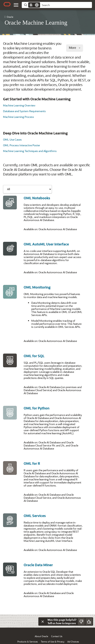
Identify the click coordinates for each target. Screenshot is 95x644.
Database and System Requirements (24, 111)
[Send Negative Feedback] (81, 621)
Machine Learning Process (19, 117)
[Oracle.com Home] (7, 4)
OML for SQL (34, 356)
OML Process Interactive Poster (22, 145)
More (75, 48)
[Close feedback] (43, 621)
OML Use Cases (12, 139)
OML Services (35, 516)
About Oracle (41, 636)
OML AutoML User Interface (46, 244)
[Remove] (37, 5)
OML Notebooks (37, 198)
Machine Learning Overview (19, 105)
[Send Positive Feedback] (89, 621)
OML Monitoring (37, 287)
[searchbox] (66, 5)
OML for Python (37, 408)
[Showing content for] (27, 189)
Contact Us (57, 636)
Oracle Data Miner (38, 565)
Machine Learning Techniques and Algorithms (30, 151)
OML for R (32, 463)
